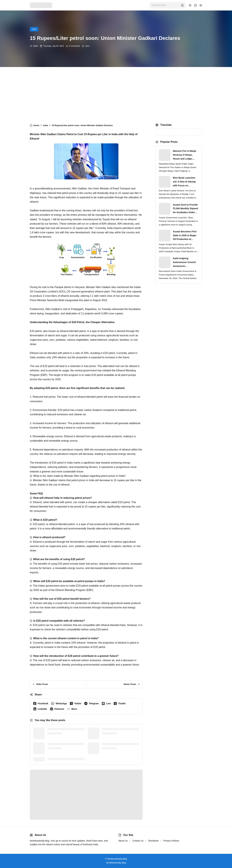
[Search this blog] (165, 5)
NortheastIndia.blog (117, 859)
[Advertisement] (116, 94)
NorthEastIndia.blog (116, 863)
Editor (36, 46)
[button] (201, 5)
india (34, 29)
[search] (182, 5)
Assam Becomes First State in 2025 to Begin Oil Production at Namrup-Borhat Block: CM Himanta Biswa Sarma (185, 236)
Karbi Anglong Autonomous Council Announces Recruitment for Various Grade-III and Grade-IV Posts (186, 263)
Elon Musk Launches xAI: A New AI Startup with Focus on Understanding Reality (185, 182)
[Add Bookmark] (86, 46)
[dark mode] (190, 5)
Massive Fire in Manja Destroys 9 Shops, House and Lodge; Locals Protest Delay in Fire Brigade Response (185, 155)
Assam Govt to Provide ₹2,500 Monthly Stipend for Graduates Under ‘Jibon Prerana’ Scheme (186, 209)
